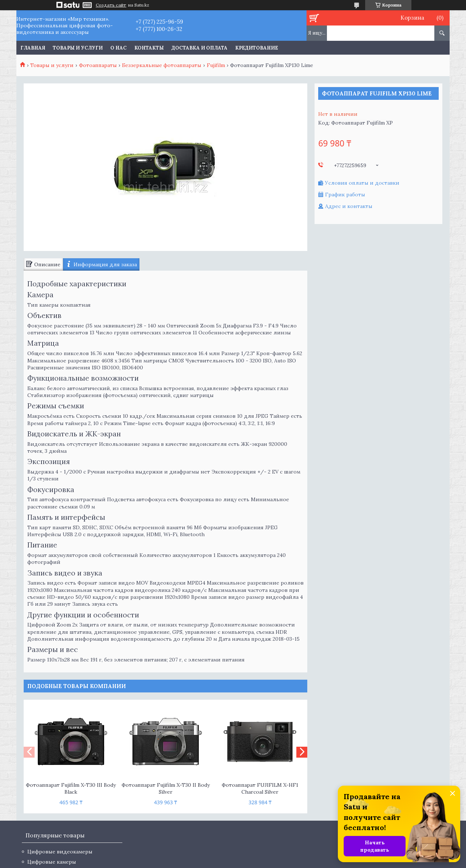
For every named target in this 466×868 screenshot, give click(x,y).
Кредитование (257, 48)
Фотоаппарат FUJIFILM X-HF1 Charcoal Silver (260, 788)
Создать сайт (111, 5)
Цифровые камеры (52, 862)
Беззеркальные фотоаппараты (162, 65)
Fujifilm (216, 65)
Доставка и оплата (200, 48)
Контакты (149, 48)
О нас (119, 48)
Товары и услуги (78, 48)
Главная (33, 48)
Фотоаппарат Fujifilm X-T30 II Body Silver (166, 788)
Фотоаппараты (98, 65)
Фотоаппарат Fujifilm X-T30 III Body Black (71, 788)
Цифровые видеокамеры (60, 852)
